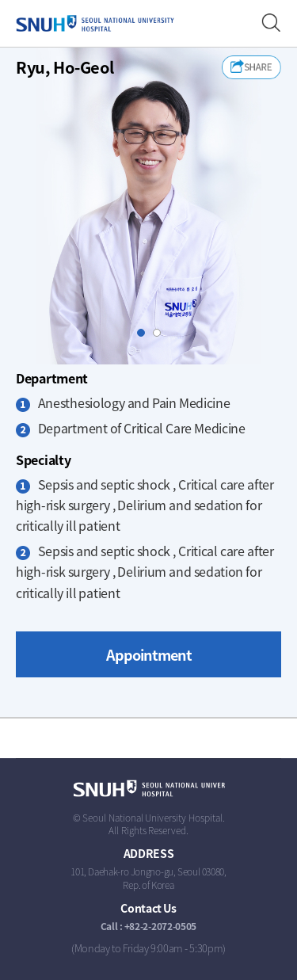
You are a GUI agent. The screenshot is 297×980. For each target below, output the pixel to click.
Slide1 (145, 333)
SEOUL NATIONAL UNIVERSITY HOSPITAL (95, 24)
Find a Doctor (271, 23)
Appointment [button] (149, 655)
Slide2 (160, 333)
